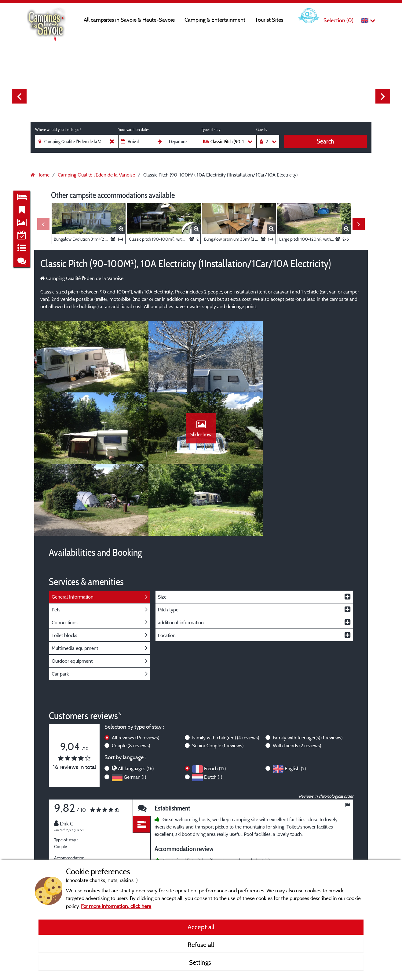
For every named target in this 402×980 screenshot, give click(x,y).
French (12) (215, 700)
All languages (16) (136, 700)
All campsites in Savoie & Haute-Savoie (129, 20)
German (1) (135, 709)
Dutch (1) (213, 709)
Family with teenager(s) (308, 669)
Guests (262, 129)
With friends (297, 677)
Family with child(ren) (226, 669)
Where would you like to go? (58, 129)
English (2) (295, 700)
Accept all (201, 927)
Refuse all (201, 945)
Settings (201, 962)
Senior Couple (218, 677)
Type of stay (211, 129)
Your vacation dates (134, 129)
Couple (131, 677)
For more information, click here (116, 906)
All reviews (135, 669)
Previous (19, 96)
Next (383, 96)
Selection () (338, 20)
